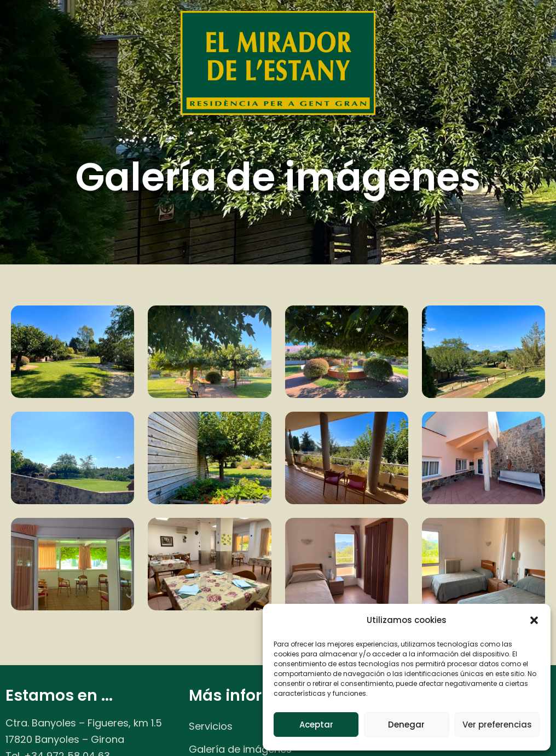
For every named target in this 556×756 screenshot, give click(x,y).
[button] (534, 620)
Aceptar (316, 725)
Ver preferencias (497, 725)
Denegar (406, 725)
